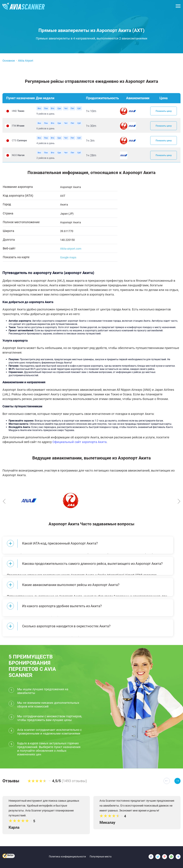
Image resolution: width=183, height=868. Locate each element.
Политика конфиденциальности (67, 857)
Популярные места (101, 857)
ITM (18, 127)
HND (18, 111)
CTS (19, 142)
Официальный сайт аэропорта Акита (80, 445)
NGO (18, 158)
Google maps (68, 260)
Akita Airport (26, 61)
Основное (9, 61)
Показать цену (164, 111)
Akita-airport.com (71, 252)
